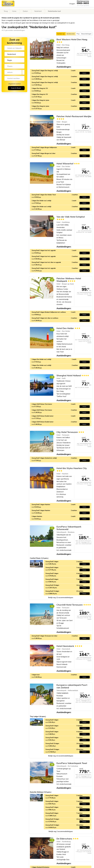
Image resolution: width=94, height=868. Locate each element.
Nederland (38, 11)
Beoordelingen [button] (86, 34)
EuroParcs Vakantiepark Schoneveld (69, 528)
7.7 (52, 434)
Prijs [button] (78, 34)
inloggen (72, 4)
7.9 (52, 165)
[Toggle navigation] (91, 4)
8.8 (52, 765)
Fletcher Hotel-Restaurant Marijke (74, 118)
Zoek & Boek (16, 88)
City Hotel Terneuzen (70, 432)
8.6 (52, 218)
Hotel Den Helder (68, 328)
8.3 (52, 41)
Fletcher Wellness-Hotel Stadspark (69, 280)
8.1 (52, 606)
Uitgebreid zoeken (14, 84)
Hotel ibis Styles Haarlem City (72, 470)
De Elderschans (68, 839)
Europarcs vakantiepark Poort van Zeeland (72, 686)
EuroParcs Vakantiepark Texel (72, 763)
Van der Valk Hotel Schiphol (71, 218)
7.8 (52, 118)
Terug (6, 11)
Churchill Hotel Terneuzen (74, 605)
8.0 (52, 280)
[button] (61, 598)
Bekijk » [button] (85, 73)
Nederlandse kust (54, 11)
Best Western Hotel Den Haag (72, 41)
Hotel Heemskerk (69, 646)
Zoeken (25, 11)
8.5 (52, 528)
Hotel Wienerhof (68, 164)
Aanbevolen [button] (71, 34)
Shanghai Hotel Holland (73, 375)
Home (14, 11)
